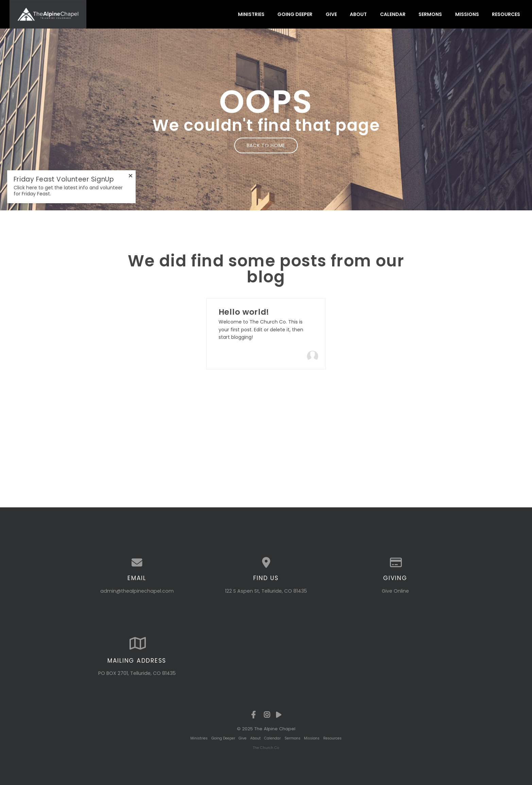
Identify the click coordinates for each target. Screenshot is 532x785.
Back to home (266, 145)
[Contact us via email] (137, 563)
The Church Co (266, 748)
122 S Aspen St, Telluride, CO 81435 (266, 591)
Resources (506, 14)
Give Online (395, 591)
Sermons (430, 14)
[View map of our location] (266, 563)
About (358, 14)
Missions (467, 14)
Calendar (393, 14)
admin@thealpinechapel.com (137, 591)
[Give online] (395, 563)
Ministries (251, 14)
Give (331, 14)
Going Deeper (295, 14)
